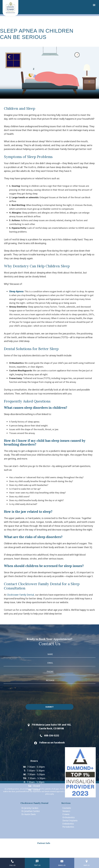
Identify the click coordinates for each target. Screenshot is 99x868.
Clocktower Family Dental (20, 595)
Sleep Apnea (16, 291)
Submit (50, 707)
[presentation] (23, 693)
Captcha (8, 686)
